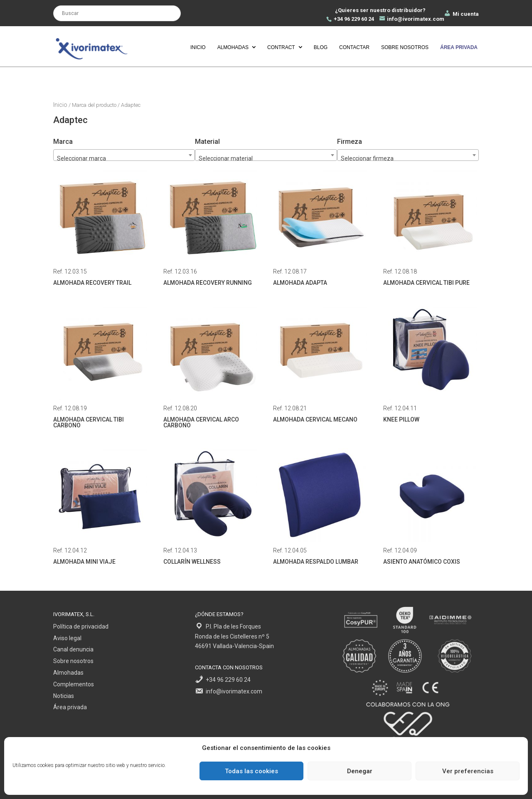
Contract (281, 47)
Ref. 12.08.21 (320, 366)
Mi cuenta (461, 14)
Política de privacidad (81, 626)
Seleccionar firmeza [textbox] (367, 158)
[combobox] (408, 155)
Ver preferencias (468, 771)
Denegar (360, 771)
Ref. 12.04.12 (100, 508)
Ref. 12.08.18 (430, 229)
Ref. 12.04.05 (320, 508)
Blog (321, 47)
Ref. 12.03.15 (100, 229)
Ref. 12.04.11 (430, 366)
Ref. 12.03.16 (210, 229)
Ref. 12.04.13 (210, 508)
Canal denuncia (73, 649)
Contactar (354, 47)
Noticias (64, 696)
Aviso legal (67, 638)
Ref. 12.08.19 (100, 369)
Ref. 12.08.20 (210, 369)
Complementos (74, 684)
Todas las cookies (251, 771)
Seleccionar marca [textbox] (81, 158)
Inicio (198, 47)
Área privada (70, 707)
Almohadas (233, 47)
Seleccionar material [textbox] (226, 158)
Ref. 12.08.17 (320, 229)
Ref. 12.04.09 (430, 508)
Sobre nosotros (405, 47)
